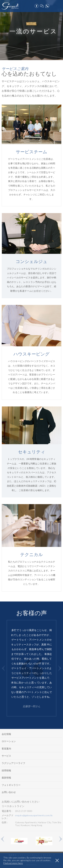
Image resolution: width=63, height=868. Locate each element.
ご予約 (53, 5)
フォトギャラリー (11, 785)
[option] (32, 668)
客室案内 (6, 749)
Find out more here (13, 863)
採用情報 (6, 770)
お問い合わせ (9, 792)
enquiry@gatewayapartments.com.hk (34, 815)
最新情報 (6, 778)
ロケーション (9, 741)
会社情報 (6, 734)
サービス (6, 756)
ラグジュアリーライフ (13, 763)
